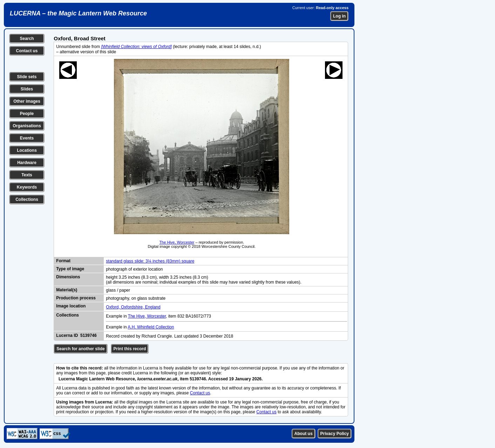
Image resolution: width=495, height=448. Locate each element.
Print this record (130, 349)
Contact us (27, 51)
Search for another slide (80, 349)
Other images (27, 101)
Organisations (27, 126)
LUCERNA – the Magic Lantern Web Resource (78, 13)
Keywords (27, 187)
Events (27, 138)
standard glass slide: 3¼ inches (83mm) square (150, 261)
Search (27, 39)
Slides (27, 89)
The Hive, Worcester (177, 242)
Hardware (27, 163)
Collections (27, 199)
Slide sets (27, 77)
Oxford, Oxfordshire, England (133, 307)
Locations (27, 150)
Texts (27, 175)
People (27, 114)
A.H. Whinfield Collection (151, 327)
